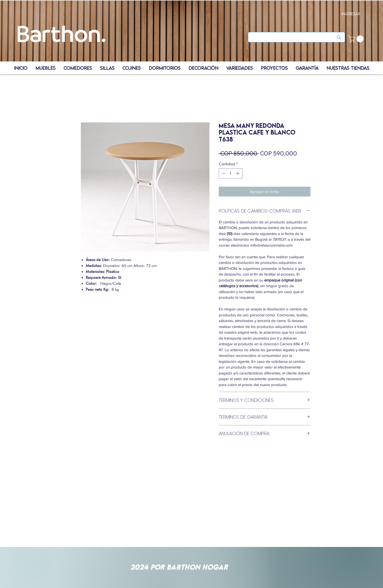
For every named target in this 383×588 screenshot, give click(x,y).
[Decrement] (223, 173)
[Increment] (238, 173)
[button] (357, 39)
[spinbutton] (230, 173)
